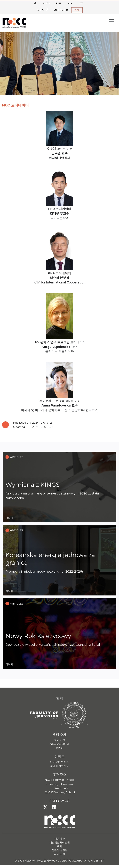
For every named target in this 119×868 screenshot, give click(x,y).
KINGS (46, 3)
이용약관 (60, 839)
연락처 (59, 748)
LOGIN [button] (77, 10)
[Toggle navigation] (112, 21)
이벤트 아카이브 (59, 766)
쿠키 (60, 846)
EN (55, 10)
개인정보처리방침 (60, 842)
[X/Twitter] (47, 807)
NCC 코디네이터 (59, 744)
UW (81, 3)
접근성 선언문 (60, 850)
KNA (70, 3)
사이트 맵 (60, 854)
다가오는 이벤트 (59, 762)
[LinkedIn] (55, 807)
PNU (58, 3)
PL (61, 10)
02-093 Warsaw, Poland (60, 792)
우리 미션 (60, 740)
